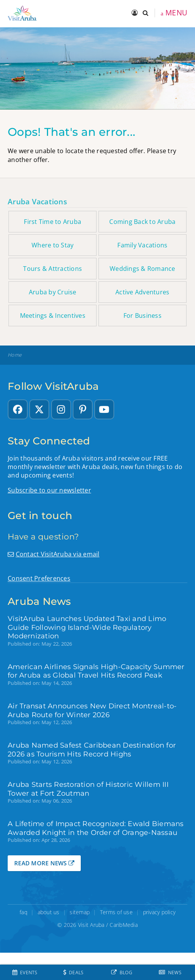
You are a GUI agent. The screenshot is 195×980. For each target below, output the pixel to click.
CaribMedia (124, 925)
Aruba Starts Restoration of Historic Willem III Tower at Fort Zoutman (88, 789)
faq (23, 912)
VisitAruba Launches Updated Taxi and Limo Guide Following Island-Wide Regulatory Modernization (87, 627)
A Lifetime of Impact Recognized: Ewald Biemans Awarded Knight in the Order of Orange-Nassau (96, 828)
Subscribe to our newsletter (49, 490)
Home (15, 355)
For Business (142, 316)
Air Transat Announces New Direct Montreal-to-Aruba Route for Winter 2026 (92, 710)
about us (49, 912)
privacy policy (159, 912)
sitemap (80, 912)
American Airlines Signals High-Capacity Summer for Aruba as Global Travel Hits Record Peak (96, 671)
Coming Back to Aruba (142, 222)
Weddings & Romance (142, 269)
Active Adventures (142, 292)
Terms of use (116, 912)
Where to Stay (52, 245)
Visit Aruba (91, 925)
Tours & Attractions (52, 269)
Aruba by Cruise (53, 292)
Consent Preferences (39, 578)
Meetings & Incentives (53, 316)
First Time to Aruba (52, 222)
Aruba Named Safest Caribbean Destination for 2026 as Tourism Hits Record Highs (92, 750)
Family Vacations (142, 245)
